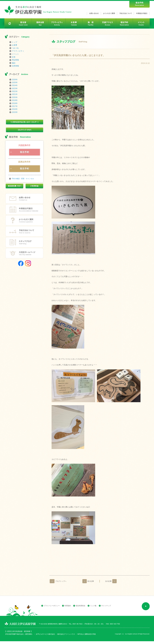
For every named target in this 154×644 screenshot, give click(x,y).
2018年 (15, 103)
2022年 (15, 91)
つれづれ (15, 48)
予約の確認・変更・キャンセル (23, 179)
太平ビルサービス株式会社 (45, 634)
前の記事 (88, 581)
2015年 (15, 112)
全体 (14, 57)
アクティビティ (18, 51)
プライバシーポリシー (52, 606)
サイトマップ (106, 606)
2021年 (15, 94)
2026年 (15, 80)
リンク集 (93, 606)
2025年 (15, 83)
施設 (14, 63)
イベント (15, 54)
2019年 (15, 100)
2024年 (15, 85)
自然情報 (15, 66)
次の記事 (111, 581)
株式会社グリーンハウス (66, 634)
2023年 (15, 88)
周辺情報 (15, 60)
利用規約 (68, 606)
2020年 (15, 97)
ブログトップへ (58, 581)
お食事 (15, 45)
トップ (15, 42)
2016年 (15, 109)
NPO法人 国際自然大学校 (87, 634)
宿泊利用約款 (80, 606)
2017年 (15, 106)
